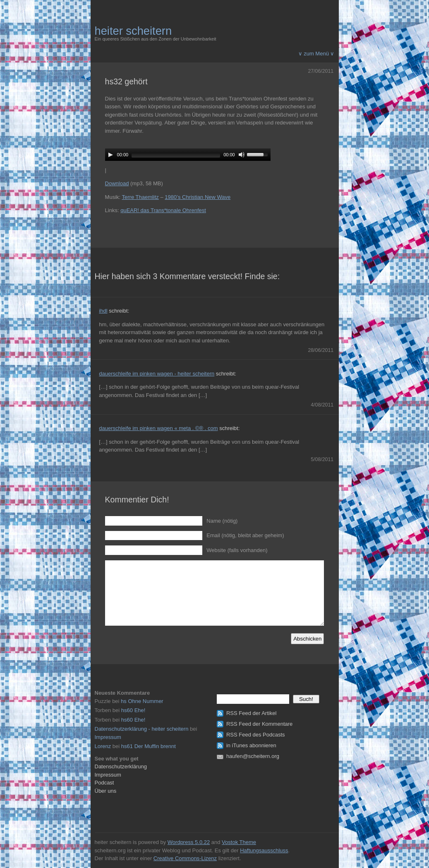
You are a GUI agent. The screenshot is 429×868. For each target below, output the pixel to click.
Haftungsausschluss (264, 850)
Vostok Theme (239, 842)
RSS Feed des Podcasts (256, 735)
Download (117, 183)
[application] (188, 155)
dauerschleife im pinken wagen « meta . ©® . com (158, 428)
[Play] (110, 155)
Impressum (108, 737)
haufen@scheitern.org (253, 756)
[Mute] (242, 155)
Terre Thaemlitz (140, 197)
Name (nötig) (222, 521)
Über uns (106, 791)
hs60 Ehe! (133, 710)
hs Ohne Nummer (142, 701)
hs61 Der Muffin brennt (149, 746)
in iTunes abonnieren (251, 745)
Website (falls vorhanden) (237, 550)
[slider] (176, 155)
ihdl (103, 311)
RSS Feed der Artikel (251, 713)
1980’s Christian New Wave (198, 197)
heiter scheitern (133, 31)
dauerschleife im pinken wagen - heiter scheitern (157, 374)
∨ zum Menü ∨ (316, 54)
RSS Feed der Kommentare (259, 724)
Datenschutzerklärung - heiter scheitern (142, 729)
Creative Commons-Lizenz (185, 858)
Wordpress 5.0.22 (189, 842)
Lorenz (103, 746)
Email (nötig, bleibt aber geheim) (245, 535)
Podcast (104, 783)
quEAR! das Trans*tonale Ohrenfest (163, 210)
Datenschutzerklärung (121, 766)
